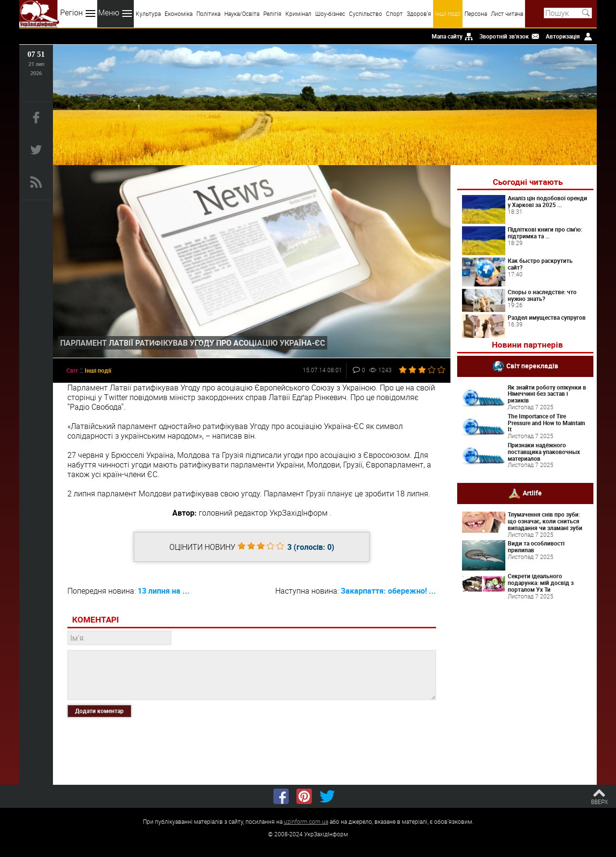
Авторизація (563, 36)
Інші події (448, 13)
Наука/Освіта (242, 13)
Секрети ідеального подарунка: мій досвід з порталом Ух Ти (541, 583)
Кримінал (298, 13)
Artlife (532, 493)
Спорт (394, 13)
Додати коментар (99, 711)
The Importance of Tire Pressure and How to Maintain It (546, 423)
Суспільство (366, 13)
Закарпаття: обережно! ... (388, 591)
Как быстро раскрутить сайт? (540, 264)
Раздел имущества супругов (547, 317)
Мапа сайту (447, 36)
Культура (148, 13)
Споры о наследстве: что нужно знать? (542, 295)
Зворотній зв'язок (504, 36)
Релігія (272, 13)
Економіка (179, 13)
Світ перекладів (532, 365)
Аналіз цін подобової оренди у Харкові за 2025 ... (547, 201)
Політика (208, 13)
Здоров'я (419, 13)
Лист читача (507, 13)
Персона (476, 13)
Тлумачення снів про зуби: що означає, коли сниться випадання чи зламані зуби (545, 521)
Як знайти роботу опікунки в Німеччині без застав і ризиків (547, 394)
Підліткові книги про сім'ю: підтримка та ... (545, 233)
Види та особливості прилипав (536, 546)
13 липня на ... (164, 591)
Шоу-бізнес (330, 13)
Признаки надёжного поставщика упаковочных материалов (544, 452)
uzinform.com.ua (306, 821)
